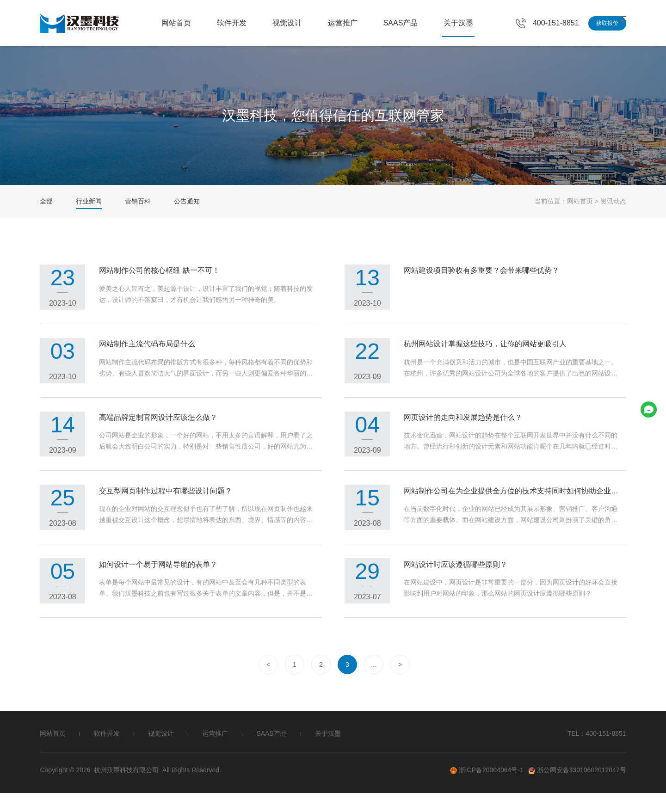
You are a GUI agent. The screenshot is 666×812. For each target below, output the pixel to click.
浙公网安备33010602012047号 (577, 789)
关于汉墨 (458, 23)
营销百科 (138, 201)
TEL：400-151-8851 (597, 752)
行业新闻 (89, 201)
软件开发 (232, 23)
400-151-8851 (556, 23)
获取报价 (607, 23)
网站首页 (176, 23)
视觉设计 (287, 23)
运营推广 (343, 23)
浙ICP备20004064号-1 (487, 789)
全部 (46, 201)
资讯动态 (613, 201)
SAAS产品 (401, 23)
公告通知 (187, 201)
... (374, 683)
